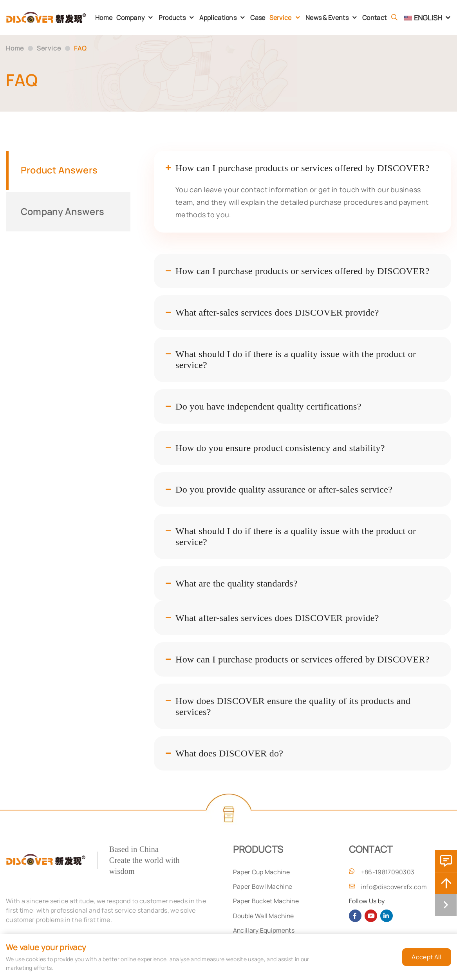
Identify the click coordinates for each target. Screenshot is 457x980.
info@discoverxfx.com (394, 887)
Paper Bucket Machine (266, 902)
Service (281, 18)
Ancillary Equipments (265, 931)
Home (104, 18)
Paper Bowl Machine (263, 887)
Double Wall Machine (264, 917)
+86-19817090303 (388, 872)
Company (130, 18)
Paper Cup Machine (262, 872)
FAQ (81, 49)
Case (258, 18)
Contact (374, 18)
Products (172, 18)
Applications (218, 18)
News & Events (327, 18)
